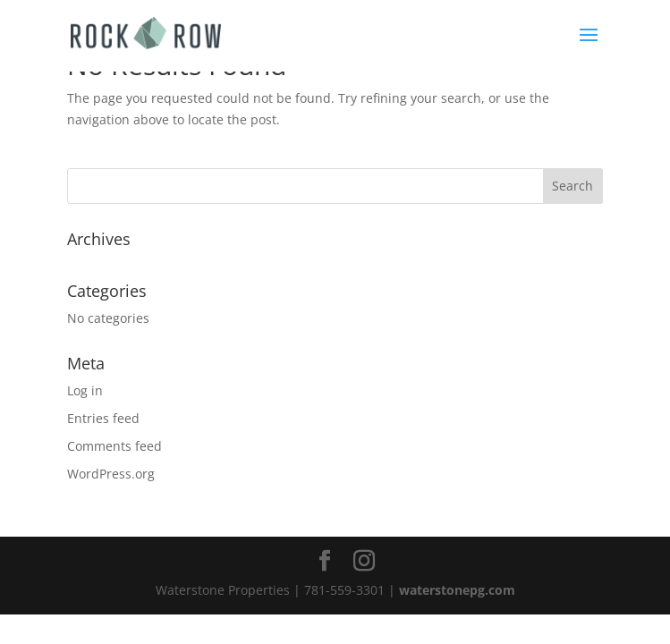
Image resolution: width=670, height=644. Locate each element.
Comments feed (114, 446)
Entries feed (103, 418)
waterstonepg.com (457, 590)
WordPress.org (111, 474)
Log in (85, 390)
